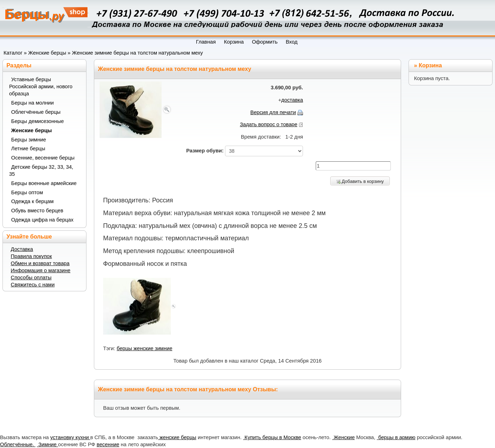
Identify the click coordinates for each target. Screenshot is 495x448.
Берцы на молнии (33, 103)
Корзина (430, 65)
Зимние (47, 444)
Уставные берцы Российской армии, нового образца (41, 86)
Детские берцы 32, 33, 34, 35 (41, 170)
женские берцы (177, 437)
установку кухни (70, 437)
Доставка (22, 249)
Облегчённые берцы (36, 112)
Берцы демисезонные (38, 121)
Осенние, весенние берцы (43, 158)
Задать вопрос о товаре (269, 124)
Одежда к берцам (33, 201)
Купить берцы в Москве (272, 437)
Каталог (13, 53)
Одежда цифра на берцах (43, 220)
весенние (108, 444)
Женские (343, 437)
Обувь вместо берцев (37, 211)
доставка (292, 100)
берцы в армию (396, 437)
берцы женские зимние (144, 348)
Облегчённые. (18, 444)
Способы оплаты (31, 278)
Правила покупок (31, 256)
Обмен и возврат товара (40, 263)
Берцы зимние (29, 140)
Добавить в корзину (360, 181)
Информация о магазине (40, 270)
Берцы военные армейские (44, 183)
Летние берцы (28, 149)
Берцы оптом (27, 192)
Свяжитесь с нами (33, 285)
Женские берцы (47, 53)
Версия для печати (273, 112)
